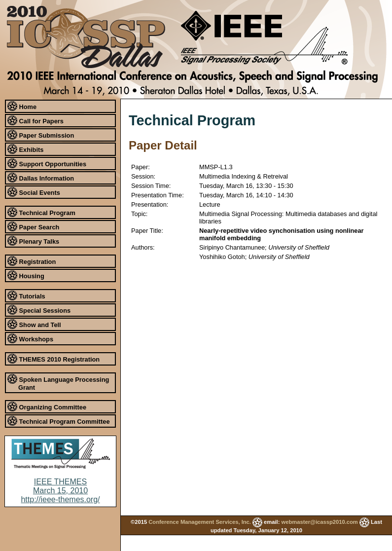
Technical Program (41, 212)
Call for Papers (36, 120)
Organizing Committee (47, 406)
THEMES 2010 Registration (53, 359)
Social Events (34, 192)
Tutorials (26, 295)
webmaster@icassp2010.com (320, 522)
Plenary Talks (33, 241)
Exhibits (25, 149)
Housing (26, 275)
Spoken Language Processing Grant (58, 383)
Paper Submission (41, 135)
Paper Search (33, 226)
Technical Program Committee (59, 421)
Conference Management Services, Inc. (200, 522)
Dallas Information (41, 178)
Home (22, 106)
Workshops (30, 338)
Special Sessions (39, 310)
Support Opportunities (47, 163)
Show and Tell (34, 324)
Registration (32, 261)
